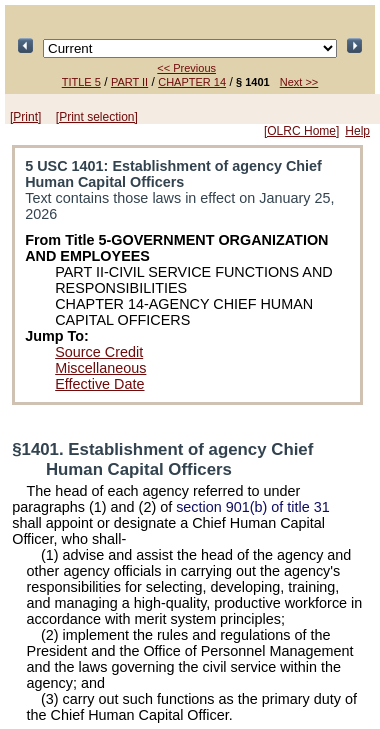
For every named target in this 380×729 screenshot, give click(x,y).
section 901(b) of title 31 (253, 507)
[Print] (25, 117)
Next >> (299, 82)
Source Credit (99, 352)
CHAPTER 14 (192, 82)
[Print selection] (97, 117)
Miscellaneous (100, 368)
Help (357, 131)
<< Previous (186, 68)
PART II (129, 82)
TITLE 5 (81, 82)
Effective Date (99, 384)
